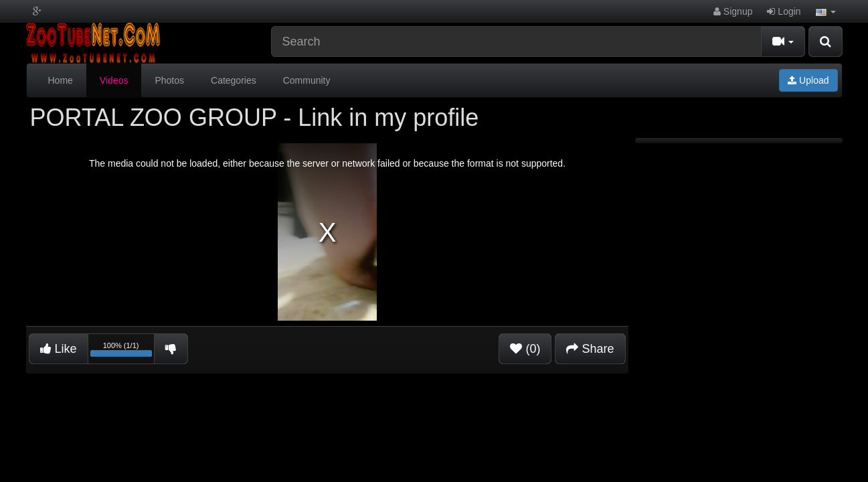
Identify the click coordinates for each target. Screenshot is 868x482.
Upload (808, 80)
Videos (114, 80)
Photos (169, 80)
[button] (826, 11)
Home (61, 80)
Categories (234, 80)
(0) (525, 349)
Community (307, 80)
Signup (733, 11)
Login (784, 11)
